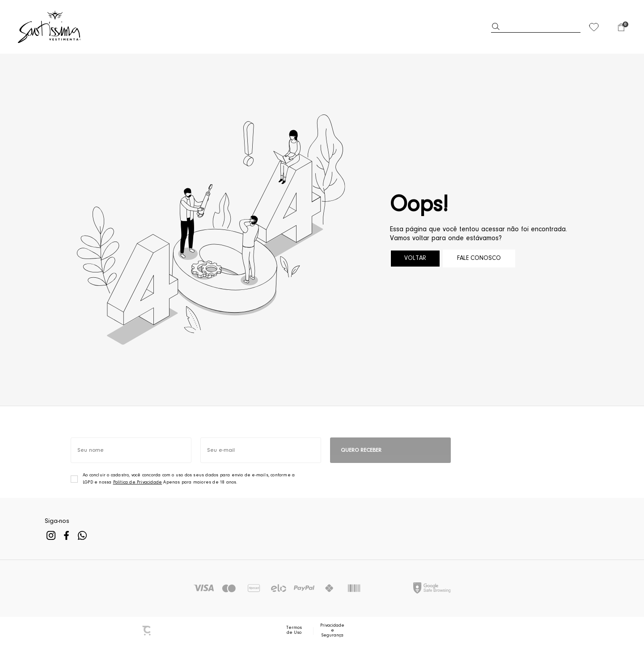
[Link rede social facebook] (66, 536)
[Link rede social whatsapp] (82, 536)
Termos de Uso (294, 630)
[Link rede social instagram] (51, 536)
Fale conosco (479, 259)
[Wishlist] (594, 27)
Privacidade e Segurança (332, 631)
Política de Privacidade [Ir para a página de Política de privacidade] (138, 483)
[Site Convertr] (147, 631)
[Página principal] (50, 27)
